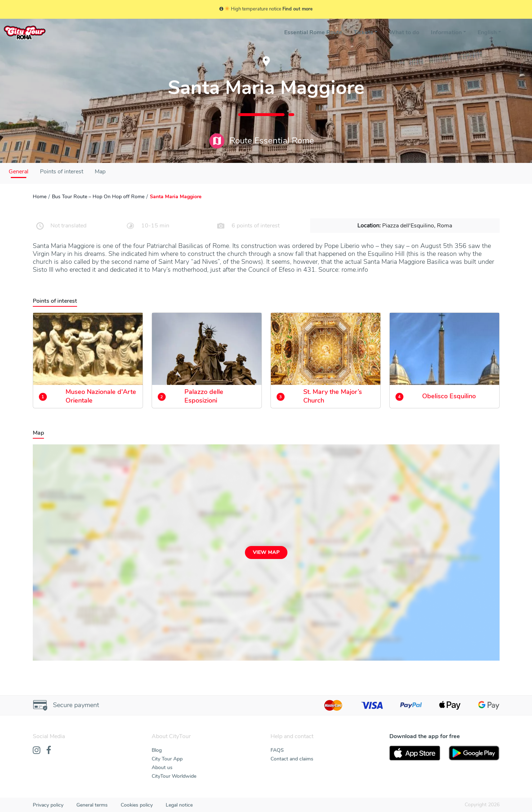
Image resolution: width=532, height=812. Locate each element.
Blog (157, 750)
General (19, 172)
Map (100, 172)
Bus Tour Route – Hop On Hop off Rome (98, 197)
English (487, 32)
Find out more (298, 9)
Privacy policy (48, 805)
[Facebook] (49, 751)
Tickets (363, 32)
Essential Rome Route (313, 32)
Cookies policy (137, 805)
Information (446, 32)
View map (266, 552)
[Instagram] (37, 751)
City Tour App (167, 759)
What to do (404, 32)
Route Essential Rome (262, 141)
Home (40, 197)
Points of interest (62, 172)
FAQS (277, 750)
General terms (92, 805)
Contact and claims (292, 759)
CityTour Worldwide (174, 776)
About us (162, 767)
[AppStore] (415, 753)
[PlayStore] (474, 753)
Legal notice (179, 805)
